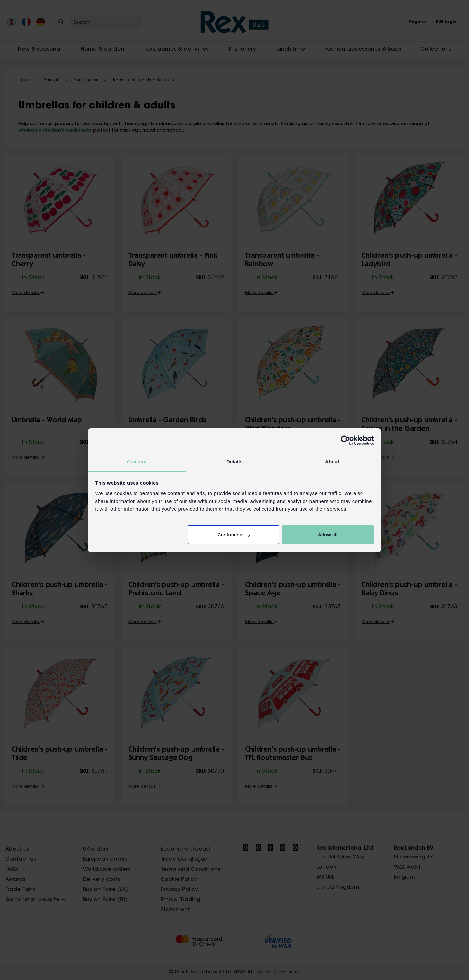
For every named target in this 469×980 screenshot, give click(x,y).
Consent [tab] (137, 462)
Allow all (328, 535)
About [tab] (332, 462)
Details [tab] (234, 462)
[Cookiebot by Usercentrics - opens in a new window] (345, 440)
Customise (234, 535)
